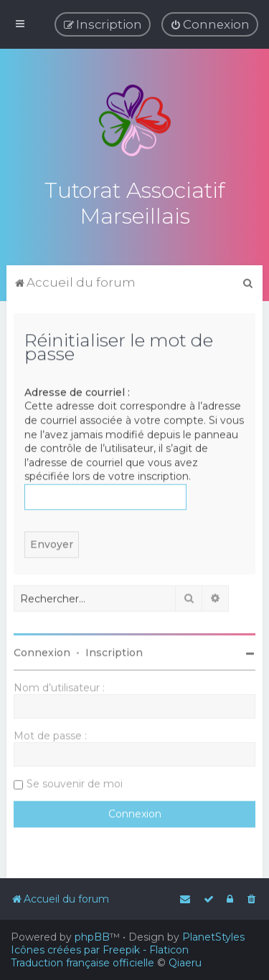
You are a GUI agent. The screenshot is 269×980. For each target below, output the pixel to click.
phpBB (92, 937)
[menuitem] (210, 24)
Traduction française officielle (82, 963)
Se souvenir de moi (75, 783)
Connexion (42, 652)
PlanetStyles (213, 937)
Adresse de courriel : (77, 391)
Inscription (114, 652)
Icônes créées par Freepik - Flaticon (100, 950)
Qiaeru (185, 963)
